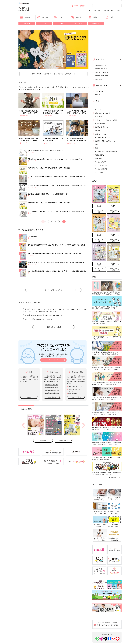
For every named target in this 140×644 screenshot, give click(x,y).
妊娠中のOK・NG (100, 134)
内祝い (83, 6)
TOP (89, 10)
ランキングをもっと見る (53, 290)
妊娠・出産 (97, 10)
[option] (53, 49)
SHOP (75, 6)
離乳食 (93, 17)
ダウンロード (53, 360)
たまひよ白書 (99, 172)
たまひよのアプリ (100, 162)
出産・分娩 (98, 79)
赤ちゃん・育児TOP (76, 397)
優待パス (110, 17)
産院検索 (98, 131)
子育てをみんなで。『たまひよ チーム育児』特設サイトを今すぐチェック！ (53, 74)
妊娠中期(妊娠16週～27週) (52, 390)
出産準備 (76, 17)
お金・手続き (43, 17)
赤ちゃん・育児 (108, 10)
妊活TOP (29, 397)
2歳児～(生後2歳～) (73, 394)
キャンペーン (79, 23)
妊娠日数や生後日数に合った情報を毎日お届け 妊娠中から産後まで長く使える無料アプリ (53, 355)
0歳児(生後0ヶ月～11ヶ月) (75, 387)
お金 (96, 144)
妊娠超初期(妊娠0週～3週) (52, 385)
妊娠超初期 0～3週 (101, 65)
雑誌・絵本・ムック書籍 (102, 113)
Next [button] (84, 425)
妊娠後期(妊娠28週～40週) (52, 393)
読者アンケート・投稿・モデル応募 (106, 120)
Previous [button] (23, 425)
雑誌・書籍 (27, 23)
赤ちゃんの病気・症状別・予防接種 (106, 151)
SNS (61, 23)
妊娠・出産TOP (52, 397)
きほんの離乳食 (100, 155)
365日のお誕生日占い (102, 124)
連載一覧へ (113, 478)
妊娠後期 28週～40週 (101, 76)
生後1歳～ (98, 95)
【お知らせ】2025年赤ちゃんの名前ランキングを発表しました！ (42, 315)
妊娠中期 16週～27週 (101, 72)
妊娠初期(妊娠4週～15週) (51, 388)
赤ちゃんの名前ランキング (103, 137)
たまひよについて (100, 110)
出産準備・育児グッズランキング (105, 141)
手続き (97, 148)
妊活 (118, 10)
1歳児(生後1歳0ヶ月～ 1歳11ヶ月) (74, 390)
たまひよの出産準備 (101, 169)
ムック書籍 (43, 440)
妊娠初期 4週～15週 (101, 69)
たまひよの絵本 (63, 440)
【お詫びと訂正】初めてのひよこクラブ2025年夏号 (38, 319)
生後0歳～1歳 (99, 91)
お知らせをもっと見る (53, 327)
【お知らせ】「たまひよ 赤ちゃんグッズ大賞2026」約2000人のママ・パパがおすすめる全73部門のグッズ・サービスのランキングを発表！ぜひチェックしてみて (55, 310)
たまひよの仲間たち (101, 165)
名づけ (58, 17)
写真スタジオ (96, 23)
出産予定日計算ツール (102, 127)
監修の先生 (98, 158)
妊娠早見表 (25, 17)
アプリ (44, 23)
